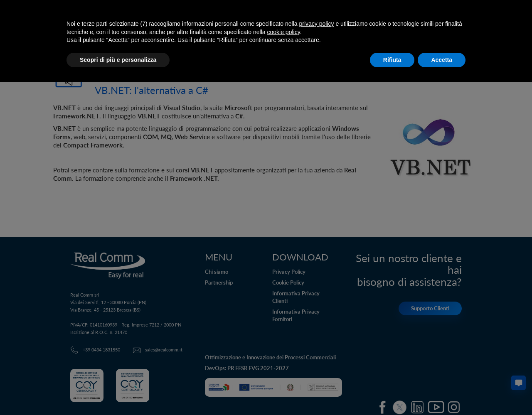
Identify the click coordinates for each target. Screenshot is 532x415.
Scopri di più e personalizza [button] (118, 60)
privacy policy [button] (317, 24)
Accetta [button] (442, 60)
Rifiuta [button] (392, 60)
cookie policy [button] (284, 32)
